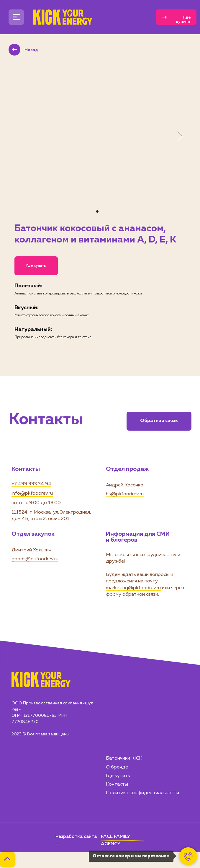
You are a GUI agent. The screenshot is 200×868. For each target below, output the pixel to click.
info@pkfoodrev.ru (32, 494)
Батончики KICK (124, 758)
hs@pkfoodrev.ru (125, 494)
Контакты (117, 784)
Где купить (118, 776)
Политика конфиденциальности (142, 793)
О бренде (117, 767)
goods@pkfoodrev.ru (35, 559)
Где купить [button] (36, 266)
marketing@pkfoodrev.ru (133, 588)
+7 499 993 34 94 (31, 484)
